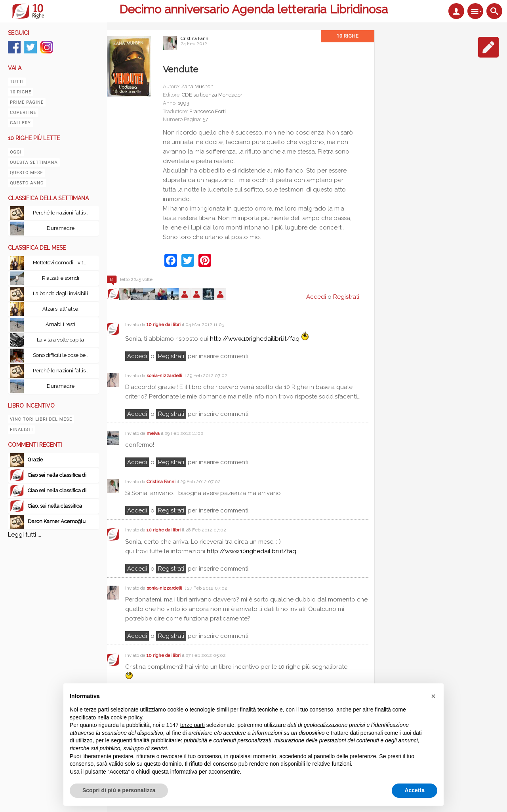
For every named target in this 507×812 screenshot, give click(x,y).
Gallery (20, 123)
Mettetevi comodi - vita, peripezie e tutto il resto (63, 263)
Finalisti (21, 430)
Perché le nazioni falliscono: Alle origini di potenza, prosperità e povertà (63, 213)
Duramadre (61, 228)
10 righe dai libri (164, 324)
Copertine (23, 113)
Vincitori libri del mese (41, 419)
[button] (433, 696)
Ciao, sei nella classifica (55, 506)
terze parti (193, 725)
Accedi (137, 356)
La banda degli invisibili (60, 293)
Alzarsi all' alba (60, 309)
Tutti (17, 82)
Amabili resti (60, 324)
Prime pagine (27, 102)
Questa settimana (34, 162)
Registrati (346, 297)
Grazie (35, 460)
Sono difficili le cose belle (62, 355)
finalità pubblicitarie (157, 740)
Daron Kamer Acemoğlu (57, 521)
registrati (171, 356)
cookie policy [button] (127, 717)
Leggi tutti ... (25, 535)
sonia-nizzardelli (164, 376)
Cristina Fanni (195, 38)
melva (153, 433)
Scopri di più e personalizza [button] (119, 790)
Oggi (16, 152)
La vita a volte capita (60, 340)
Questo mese (27, 173)
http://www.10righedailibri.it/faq (255, 339)
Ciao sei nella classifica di (57, 475)
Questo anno (27, 183)
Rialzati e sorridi (61, 278)
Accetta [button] (415, 790)
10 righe (21, 92)
